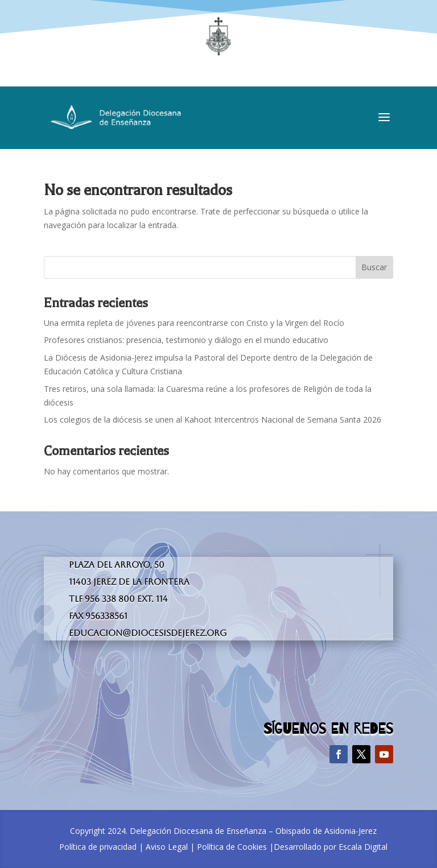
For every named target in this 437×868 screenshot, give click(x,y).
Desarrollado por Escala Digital (331, 847)
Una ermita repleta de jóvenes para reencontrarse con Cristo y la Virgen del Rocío (194, 323)
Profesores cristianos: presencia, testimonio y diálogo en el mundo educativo (186, 340)
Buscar (374, 267)
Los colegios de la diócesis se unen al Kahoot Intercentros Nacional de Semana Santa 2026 (213, 419)
